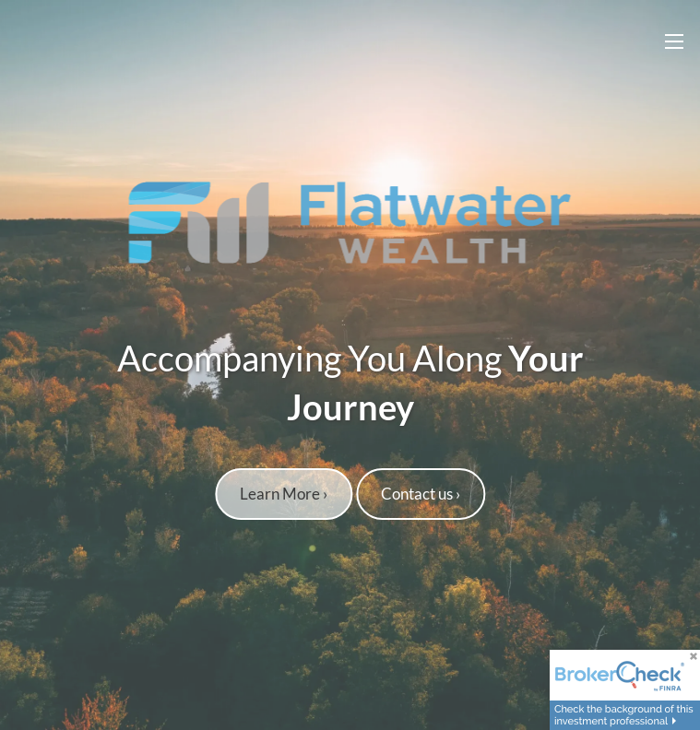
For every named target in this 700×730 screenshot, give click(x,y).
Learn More (284, 495)
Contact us (421, 495)
